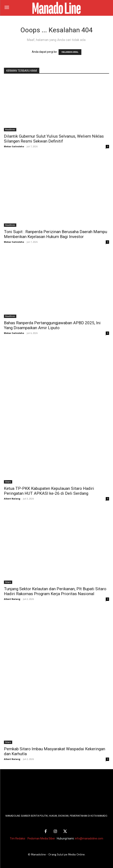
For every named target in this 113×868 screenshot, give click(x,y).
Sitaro (8, 482)
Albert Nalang (12, 499)
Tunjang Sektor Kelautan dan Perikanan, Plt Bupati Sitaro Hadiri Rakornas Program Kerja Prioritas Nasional (55, 591)
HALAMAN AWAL (70, 52)
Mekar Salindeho (14, 146)
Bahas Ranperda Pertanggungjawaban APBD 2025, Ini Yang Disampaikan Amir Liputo (52, 325)
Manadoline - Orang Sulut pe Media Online (58, 854)
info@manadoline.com (89, 838)
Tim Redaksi (17, 838)
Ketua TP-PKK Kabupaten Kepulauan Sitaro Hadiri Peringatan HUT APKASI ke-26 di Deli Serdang (49, 491)
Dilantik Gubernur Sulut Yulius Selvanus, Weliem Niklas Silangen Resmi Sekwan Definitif (54, 139)
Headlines (10, 130)
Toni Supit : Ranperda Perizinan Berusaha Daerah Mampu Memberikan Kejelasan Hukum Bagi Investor (56, 234)
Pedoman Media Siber (41, 838)
